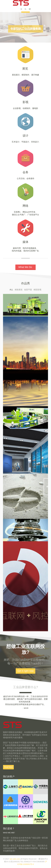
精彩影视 (37, 290)
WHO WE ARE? (9, 833)
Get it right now (26, 671)
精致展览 (19, 290)
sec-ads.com (15, 859)
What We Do (26, 267)
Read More (8, 767)
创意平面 (28, 290)
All (11, 290)
